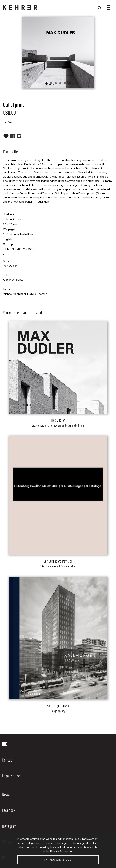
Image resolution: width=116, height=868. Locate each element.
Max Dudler (10, 266)
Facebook (9, 810)
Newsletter (10, 794)
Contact (8, 760)
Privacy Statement (61, 851)
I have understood (58, 860)
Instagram (9, 826)
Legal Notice (11, 776)
